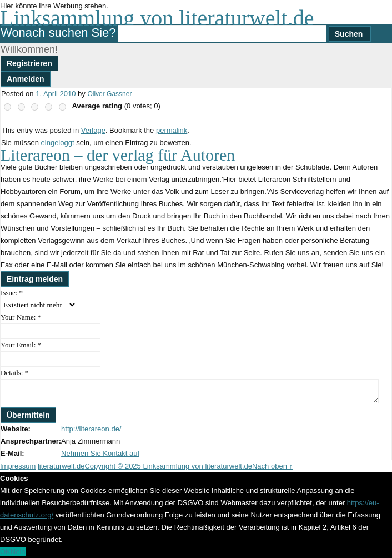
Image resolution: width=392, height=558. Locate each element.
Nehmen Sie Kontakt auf (100, 453)
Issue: (12, 293)
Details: (14, 373)
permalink (172, 130)
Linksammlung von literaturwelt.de (157, 18)
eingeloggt (58, 143)
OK (5, 552)
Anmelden (26, 79)
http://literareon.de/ (91, 429)
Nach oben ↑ (272, 466)
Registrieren (29, 63)
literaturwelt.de (61, 466)
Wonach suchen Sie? (58, 33)
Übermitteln (28, 415)
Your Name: (21, 317)
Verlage (93, 130)
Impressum (18, 466)
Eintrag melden (35, 279)
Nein (18, 552)
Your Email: (21, 345)
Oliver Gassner (109, 94)
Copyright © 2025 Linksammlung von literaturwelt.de (168, 466)
